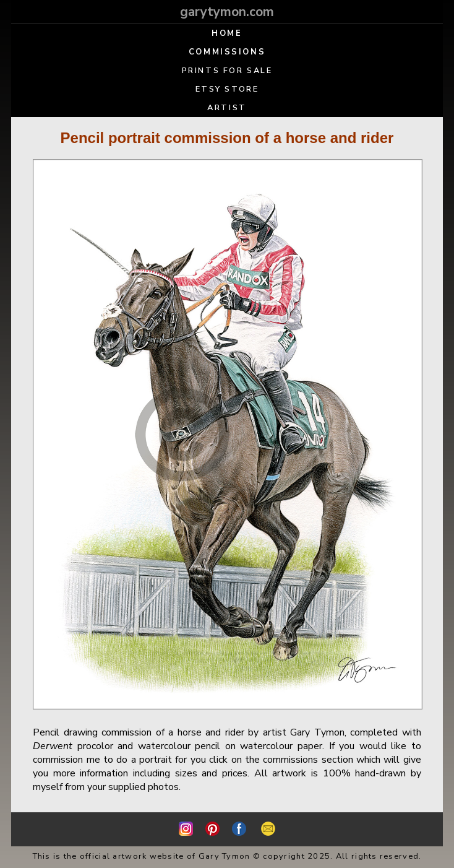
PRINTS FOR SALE (227, 71)
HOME (227, 33)
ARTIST (227, 108)
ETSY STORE (227, 89)
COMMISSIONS (227, 52)
